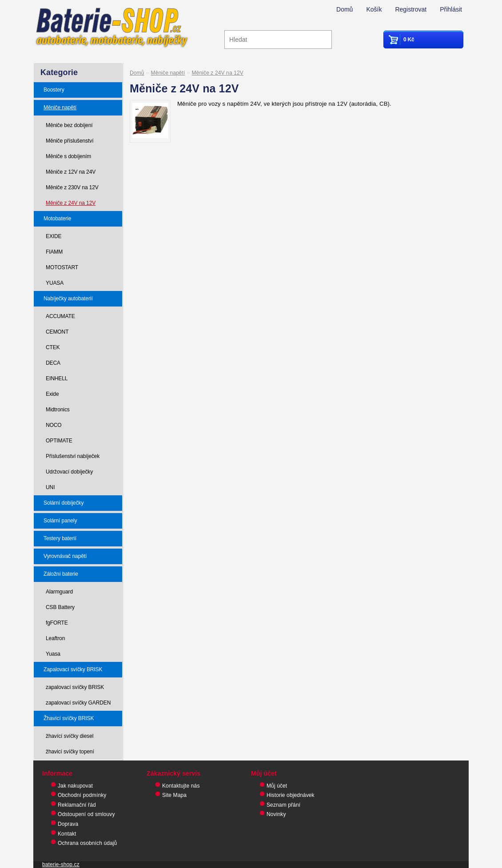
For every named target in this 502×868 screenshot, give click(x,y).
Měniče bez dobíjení (69, 125)
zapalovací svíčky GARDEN (78, 703)
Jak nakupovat (75, 786)
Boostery (54, 90)
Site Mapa (174, 795)
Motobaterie (57, 219)
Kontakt (67, 834)
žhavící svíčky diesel (70, 736)
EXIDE (54, 236)
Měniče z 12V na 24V (71, 172)
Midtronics (58, 410)
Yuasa (53, 654)
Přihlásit (451, 9)
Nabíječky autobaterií (68, 299)
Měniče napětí (60, 108)
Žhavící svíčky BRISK (69, 718)
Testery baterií (60, 538)
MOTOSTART (62, 267)
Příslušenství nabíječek (73, 456)
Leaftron (55, 638)
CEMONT (57, 332)
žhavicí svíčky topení (70, 752)
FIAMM (54, 252)
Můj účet (277, 786)
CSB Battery (60, 607)
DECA (53, 363)
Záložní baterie (61, 574)
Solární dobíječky (64, 503)
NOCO (54, 425)
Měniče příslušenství (70, 141)
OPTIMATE (59, 441)
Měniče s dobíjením (68, 156)
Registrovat (411, 9)
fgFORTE (57, 623)
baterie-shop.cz (61, 864)
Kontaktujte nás (181, 786)
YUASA (55, 283)
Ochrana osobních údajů (87, 843)
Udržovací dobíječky (69, 472)
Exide (52, 394)
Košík (374, 9)
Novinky (276, 814)
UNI (50, 487)
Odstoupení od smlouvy (86, 814)
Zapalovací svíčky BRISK (73, 669)
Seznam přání (283, 805)
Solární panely (60, 521)
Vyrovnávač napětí (65, 556)
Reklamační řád (77, 805)
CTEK (53, 347)
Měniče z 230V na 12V (72, 187)
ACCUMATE (60, 316)
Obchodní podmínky (82, 795)
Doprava (68, 824)
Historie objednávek (291, 795)
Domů (345, 9)
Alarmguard (59, 592)
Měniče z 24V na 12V (71, 203)
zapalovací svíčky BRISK (75, 687)
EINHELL (57, 378)
